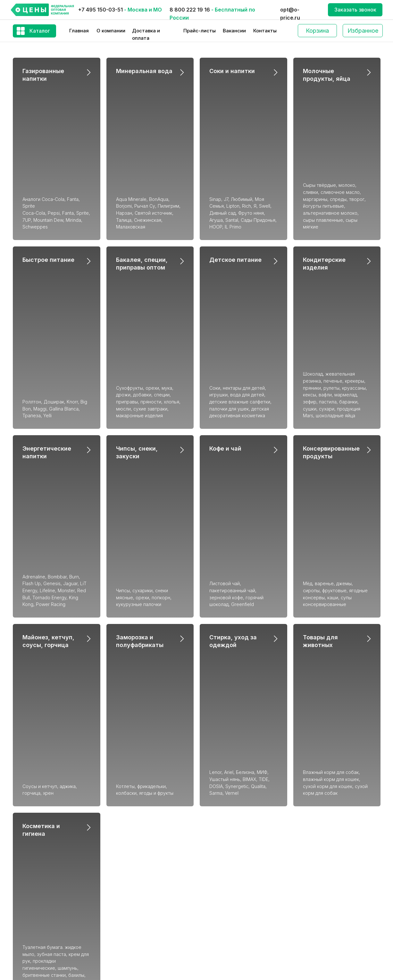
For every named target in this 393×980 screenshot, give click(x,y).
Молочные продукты (226, 868)
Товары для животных (228, 889)
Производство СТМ (321, 881)
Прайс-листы (200, 31)
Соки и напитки (232, 71)
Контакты (265, 31)
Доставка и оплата (320, 850)
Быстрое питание (48, 171)
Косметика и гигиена (226, 909)
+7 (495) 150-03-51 (38, 851)
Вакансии (234, 31)
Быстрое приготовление (134, 901)
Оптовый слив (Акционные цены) (336, 921)
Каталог (40, 31)
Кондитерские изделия (133, 881)
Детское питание (235, 171)
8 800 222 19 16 (190, 10)
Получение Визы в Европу (328, 952)
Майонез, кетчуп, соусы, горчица (240, 858)
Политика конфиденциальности (334, 962)
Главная (79, 31)
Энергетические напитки (135, 850)
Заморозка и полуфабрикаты (235, 879)
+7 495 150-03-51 (100, 10)
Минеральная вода (144, 71)
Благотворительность (324, 891)
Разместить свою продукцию (332, 931)
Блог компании (315, 901)
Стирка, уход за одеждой (232, 899)
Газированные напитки (132, 840)
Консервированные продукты (236, 848)
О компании (111, 31)
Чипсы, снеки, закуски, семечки (238, 838)
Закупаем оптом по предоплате (335, 942)
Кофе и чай (225, 270)
